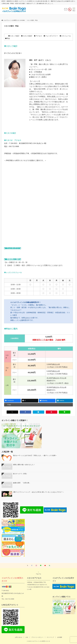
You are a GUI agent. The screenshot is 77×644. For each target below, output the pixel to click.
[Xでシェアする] (12, 412)
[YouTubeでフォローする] (45, 566)
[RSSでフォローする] (50, 566)
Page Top (38, 573)
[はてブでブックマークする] (38, 412)
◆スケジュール (65, 36)
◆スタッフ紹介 (14, 36)
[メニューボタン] (74, 10)
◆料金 (7, 38)
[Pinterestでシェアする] (52, 412)
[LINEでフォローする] (41, 566)
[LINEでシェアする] (65, 412)
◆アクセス (38, 36)
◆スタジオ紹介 (27, 36)
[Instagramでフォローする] (36, 566)
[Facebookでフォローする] (32, 566)
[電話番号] (70, 9)
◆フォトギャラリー (51, 36)
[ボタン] (66, 10)
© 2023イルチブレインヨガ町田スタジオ (38, 641)
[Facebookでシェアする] (25, 412)
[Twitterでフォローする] (28, 566)
